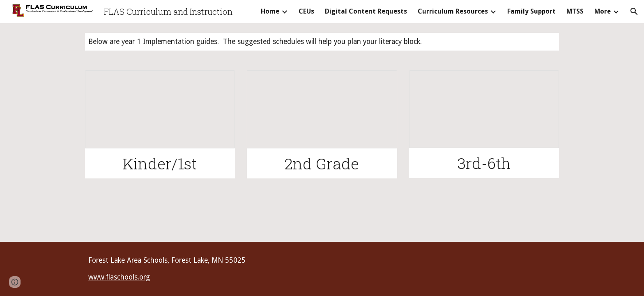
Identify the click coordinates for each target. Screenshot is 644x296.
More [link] (603, 11)
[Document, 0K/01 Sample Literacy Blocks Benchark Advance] (160, 109)
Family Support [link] (531, 11)
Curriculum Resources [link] (453, 11)
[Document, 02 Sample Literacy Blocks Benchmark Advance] (322, 109)
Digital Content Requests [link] (366, 11)
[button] (634, 12)
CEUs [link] (306, 11)
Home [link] (270, 11)
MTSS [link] (575, 11)
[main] (322, 42)
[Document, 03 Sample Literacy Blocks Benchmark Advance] (484, 109)
